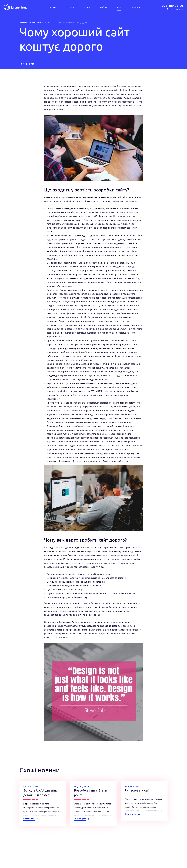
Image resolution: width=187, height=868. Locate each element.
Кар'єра (103, 7)
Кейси (87, 7)
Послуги (70, 7)
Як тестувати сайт (138, 790)
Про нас (53, 7)
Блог (119, 7)
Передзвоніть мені (175, 9)
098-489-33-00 (172, 6)
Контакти (136, 7)
